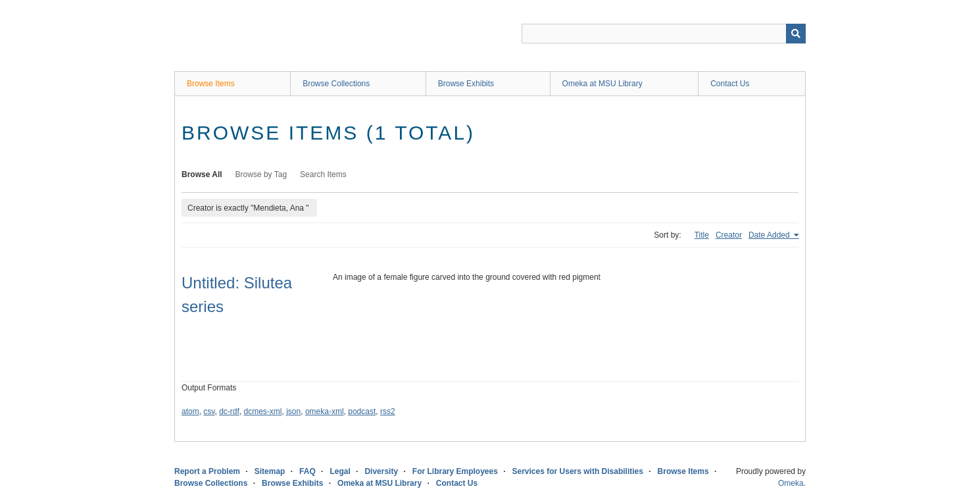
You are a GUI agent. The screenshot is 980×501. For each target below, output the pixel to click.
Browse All (202, 174)
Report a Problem (207, 471)
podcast (362, 411)
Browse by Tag (261, 174)
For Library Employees (455, 471)
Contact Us (730, 84)
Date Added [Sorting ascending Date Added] (770, 235)
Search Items (323, 174)
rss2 (388, 411)
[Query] (664, 34)
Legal (340, 471)
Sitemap (270, 471)
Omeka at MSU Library (602, 84)
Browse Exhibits (466, 84)
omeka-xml (325, 411)
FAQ (307, 471)
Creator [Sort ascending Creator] (729, 235)
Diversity (381, 471)
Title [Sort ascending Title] (702, 235)
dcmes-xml (263, 411)
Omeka (791, 483)
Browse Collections (336, 84)
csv (209, 411)
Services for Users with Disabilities (578, 471)
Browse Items (211, 84)
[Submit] (796, 34)
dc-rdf (229, 411)
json (293, 411)
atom (190, 411)
